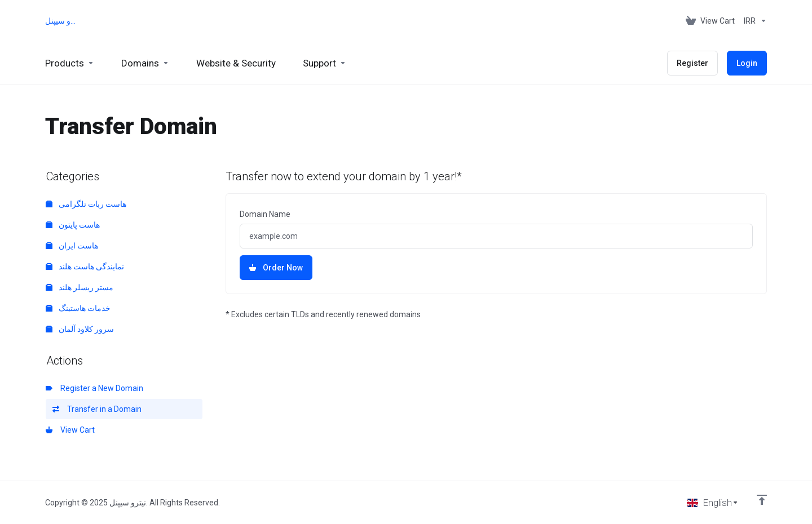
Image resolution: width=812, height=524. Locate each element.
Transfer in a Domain (97, 409)
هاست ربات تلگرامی (86, 204)
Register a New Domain (94, 388)
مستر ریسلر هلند (80, 287)
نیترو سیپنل (62, 21)
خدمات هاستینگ (78, 308)
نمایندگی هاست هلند (85, 267)
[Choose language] (713, 503)
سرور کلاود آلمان (80, 329)
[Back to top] (762, 500)
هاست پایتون (73, 225)
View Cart (70, 430)
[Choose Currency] (753, 21)
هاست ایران (72, 246)
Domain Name (265, 214)
